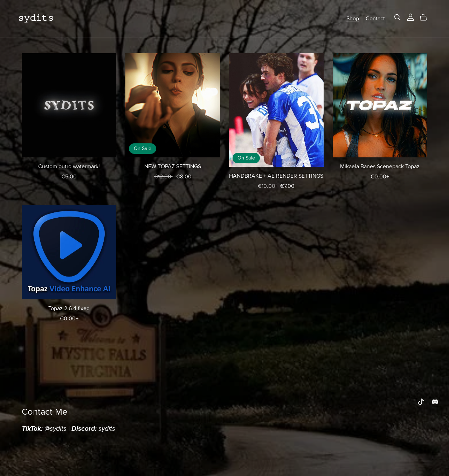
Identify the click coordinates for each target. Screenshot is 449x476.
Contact (375, 18)
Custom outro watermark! (69, 166)
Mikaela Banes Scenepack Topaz (380, 166)
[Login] (410, 17)
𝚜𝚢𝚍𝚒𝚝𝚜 (36, 18)
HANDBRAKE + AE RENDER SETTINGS (276, 176)
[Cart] (426, 18)
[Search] (398, 17)
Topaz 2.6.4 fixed (69, 308)
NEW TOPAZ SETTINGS (173, 166)
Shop (353, 18)
